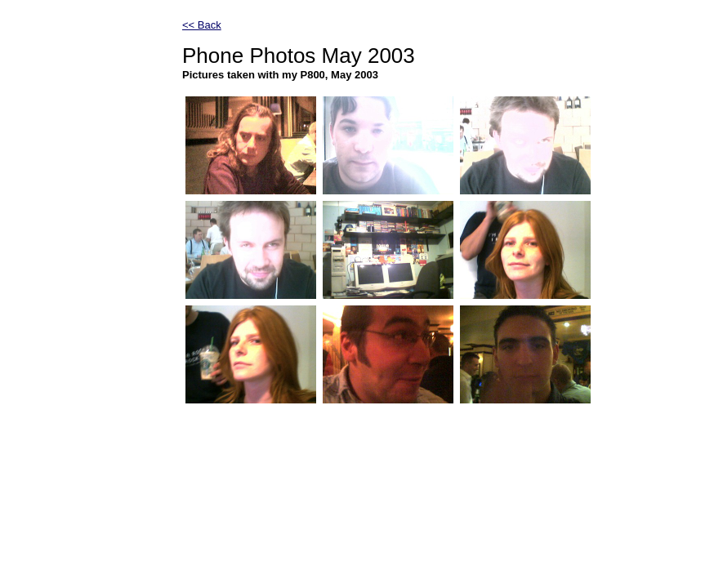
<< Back (202, 25)
